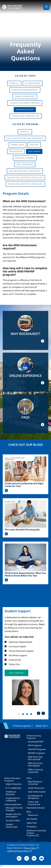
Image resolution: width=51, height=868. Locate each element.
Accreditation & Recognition (35, 797)
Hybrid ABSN (18, 145)
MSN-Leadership (25, 164)
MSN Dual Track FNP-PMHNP (35, 764)
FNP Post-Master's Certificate (25, 171)
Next (43, 713)
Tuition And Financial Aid (26, 116)
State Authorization (37, 792)
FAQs (29, 778)
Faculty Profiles (13, 820)
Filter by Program (26, 124)
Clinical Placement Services (25, 103)
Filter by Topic (26, 76)
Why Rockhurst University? (35, 783)
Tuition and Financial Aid (34, 803)
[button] (16, 673)
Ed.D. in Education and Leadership (25, 138)
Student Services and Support (13, 815)
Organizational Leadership (13, 799)
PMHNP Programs (36, 753)
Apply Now (32, 823)
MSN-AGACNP (16, 151)
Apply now (41, 726)
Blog (29, 812)
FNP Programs (35, 745)
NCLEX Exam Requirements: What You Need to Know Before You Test (25, 574)
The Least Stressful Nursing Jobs (22, 530)
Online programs (22, 726)
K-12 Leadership (13, 788)
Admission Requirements (25, 90)
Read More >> (6, 490)
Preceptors (32, 827)
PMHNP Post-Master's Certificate (26, 184)
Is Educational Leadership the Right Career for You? (24, 485)
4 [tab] (32, 715)
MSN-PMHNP (34, 151)
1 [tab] (19, 715)
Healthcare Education (11, 793)
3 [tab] (28, 715)
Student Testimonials (12, 825)
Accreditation (33, 83)
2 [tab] (24, 715)
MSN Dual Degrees (25, 158)
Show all (25, 132)
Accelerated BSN (36, 742)
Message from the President (14, 809)
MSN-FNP (34, 145)
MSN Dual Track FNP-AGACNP (35, 758)
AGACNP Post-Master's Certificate (25, 177)
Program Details (25, 110)
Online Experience (13, 804)
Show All (14, 83)
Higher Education (14, 784)
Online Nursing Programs (34, 737)
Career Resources (36, 788)
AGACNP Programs (37, 749)
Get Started (32, 819)
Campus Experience (25, 96)
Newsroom (33, 815)
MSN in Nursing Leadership (35, 771)
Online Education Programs (12, 779)
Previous (39, 713)
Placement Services (35, 808)
